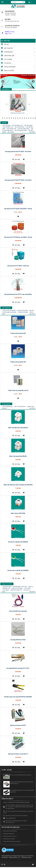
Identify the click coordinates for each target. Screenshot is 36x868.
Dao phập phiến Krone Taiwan (18, 640)
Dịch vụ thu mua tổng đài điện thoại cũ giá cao (20, 775)
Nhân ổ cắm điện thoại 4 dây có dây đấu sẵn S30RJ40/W (18, 485)
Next (33, 81)
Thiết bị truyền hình (10, 67)
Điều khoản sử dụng (26, 857)
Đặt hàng (16, 159)
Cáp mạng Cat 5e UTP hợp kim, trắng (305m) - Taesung (18, 209)
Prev (3, 81)
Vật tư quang (8, 59)
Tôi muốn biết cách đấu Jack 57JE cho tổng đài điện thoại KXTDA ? (22, 791)
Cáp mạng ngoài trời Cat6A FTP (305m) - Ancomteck (18, 180)
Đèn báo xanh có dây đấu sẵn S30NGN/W (18, 570)
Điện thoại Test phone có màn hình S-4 (18, 754)
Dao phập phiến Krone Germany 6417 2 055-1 (18, 668)
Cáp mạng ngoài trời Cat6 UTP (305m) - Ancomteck (18, 152)
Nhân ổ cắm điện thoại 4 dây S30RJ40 (18, 428)
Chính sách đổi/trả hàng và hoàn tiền (12, 841)
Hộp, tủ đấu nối (8, 48)
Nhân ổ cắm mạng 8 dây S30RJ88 (18, 456)
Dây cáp (6, 44)
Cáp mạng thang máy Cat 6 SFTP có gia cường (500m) (18, 294)
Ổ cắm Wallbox (8, 52)
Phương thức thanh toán (9, 834)
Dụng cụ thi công (9, 71)
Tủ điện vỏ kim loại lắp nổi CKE (18, 333)
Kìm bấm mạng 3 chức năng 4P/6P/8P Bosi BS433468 (18, 697)
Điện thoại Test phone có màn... (18, 113)
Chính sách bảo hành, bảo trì (10, 836)
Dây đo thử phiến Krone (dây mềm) (18, 611)
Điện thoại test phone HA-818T (18, 725)
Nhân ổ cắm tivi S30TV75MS (18, 513)
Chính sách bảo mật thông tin (10, 831)
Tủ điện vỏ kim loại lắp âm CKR (18, 362)
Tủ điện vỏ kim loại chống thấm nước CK (18, 390)
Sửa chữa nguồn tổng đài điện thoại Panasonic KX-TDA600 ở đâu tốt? (21, 783)
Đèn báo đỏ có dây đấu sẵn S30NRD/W (18, 542)
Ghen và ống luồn (9, 56)
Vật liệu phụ (8, 63)
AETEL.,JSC (17, 857)
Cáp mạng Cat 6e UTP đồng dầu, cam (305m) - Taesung (18, 237)
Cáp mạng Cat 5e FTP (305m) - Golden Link (18, 266)
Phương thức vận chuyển (9, 839)
